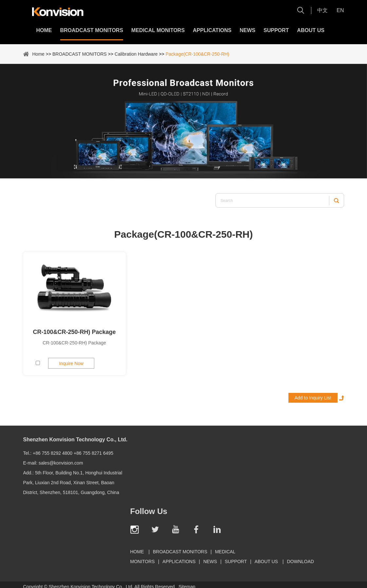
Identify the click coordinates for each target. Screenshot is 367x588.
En (340, 10)
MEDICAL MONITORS (158, 30)
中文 (322, 10)
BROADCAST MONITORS (92, 30)
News (248, 30)
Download (300, 561)
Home (44, 30)
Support (276, 30)
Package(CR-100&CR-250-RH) (198, 54)
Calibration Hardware (136, 54)
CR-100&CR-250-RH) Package (74, 332)
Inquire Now (72, 363)
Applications (212, 30)
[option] (183, 121)
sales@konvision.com (61, 463)
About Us (311, 30)
